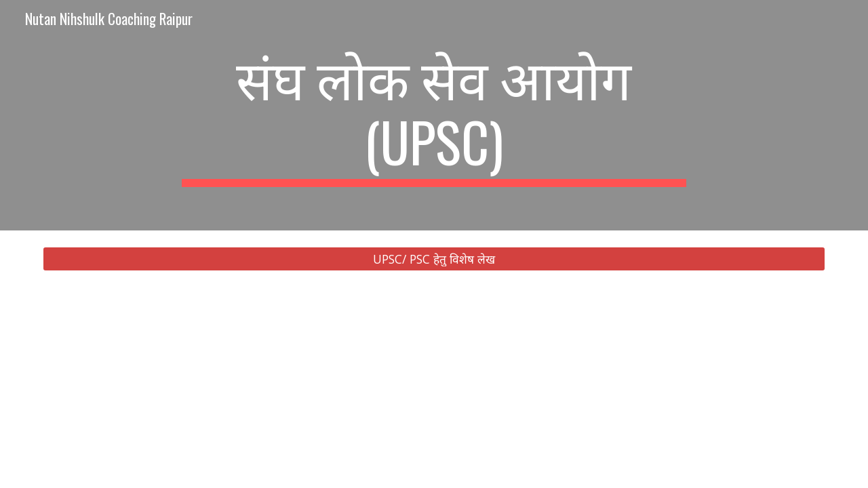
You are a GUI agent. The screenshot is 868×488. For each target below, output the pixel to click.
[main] (434, 115)
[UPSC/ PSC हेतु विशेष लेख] (434, 259)
